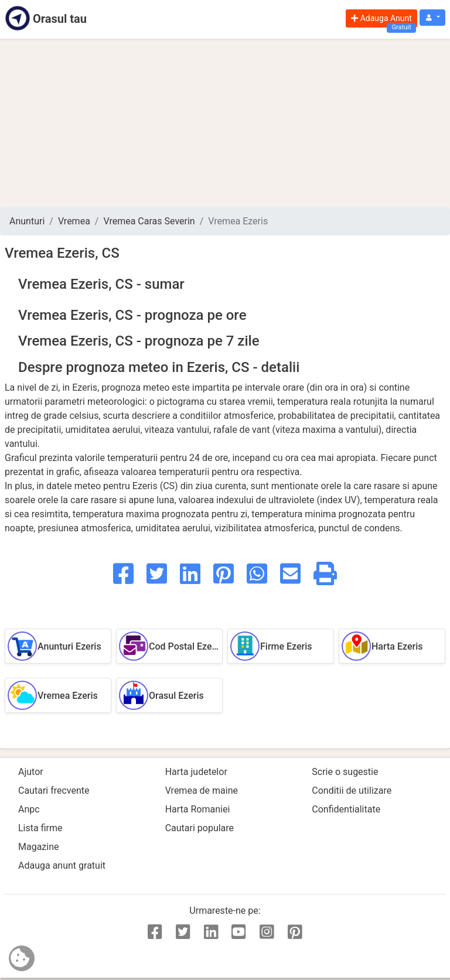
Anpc (29, 809)
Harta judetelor (196, 772)
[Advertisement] (225, 123)
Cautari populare (200, 828)
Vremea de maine (202, 791)
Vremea (74, 221)
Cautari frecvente (54, 791)
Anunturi (27, 221)
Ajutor (31, 772)
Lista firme (40, 828)
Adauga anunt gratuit (62, 865)
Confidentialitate (346, 809)
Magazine (39, 847)
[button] (432, 18)
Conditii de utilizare (352, 791)
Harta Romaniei (198, 809)
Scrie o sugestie (345, 772)
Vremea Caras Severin (149, 221)
